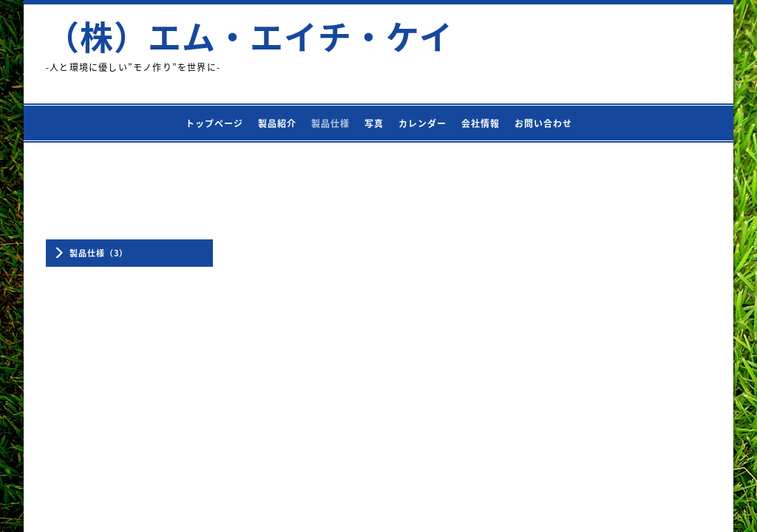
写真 (374, 123)
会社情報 (481, 123)
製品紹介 (277, 123)
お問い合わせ (543, 123)
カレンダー (422, 123)
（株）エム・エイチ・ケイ (249, 36)
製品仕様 (330, 123)
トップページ (214, 123)
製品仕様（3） (99, 253)
